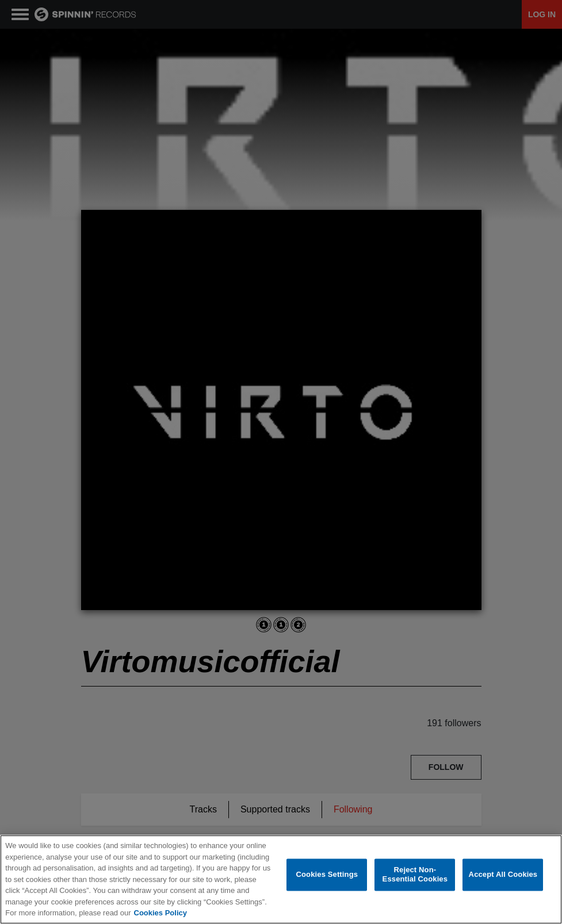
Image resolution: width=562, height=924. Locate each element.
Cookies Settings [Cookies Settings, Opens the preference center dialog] (327, 875)
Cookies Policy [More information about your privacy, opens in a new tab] (160, 913)
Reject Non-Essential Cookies (415, 875)
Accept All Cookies (503, 875)
